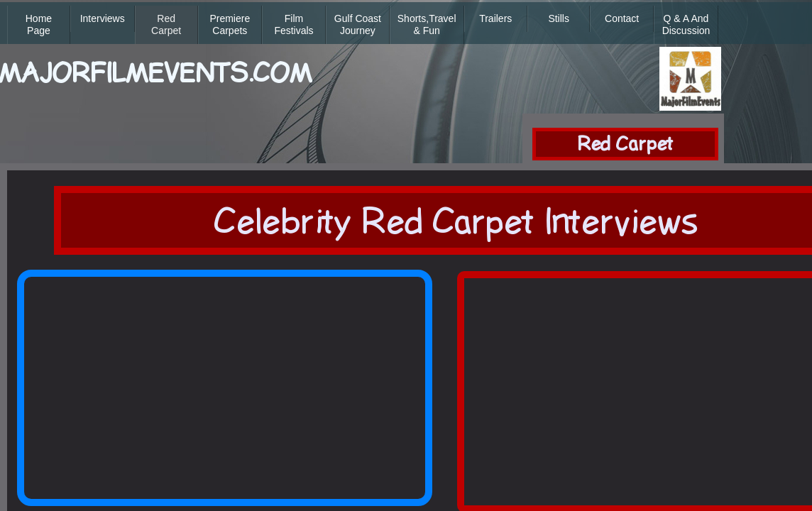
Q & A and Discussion (686, 24)
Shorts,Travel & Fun (427, 24)
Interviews (103, 18)
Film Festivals (293, 24)
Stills (559, 18)
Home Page (39, 24)
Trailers (495, 18)
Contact (622, 18)
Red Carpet (166, 24)
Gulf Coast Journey (358, 24)
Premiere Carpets (230, 24)
